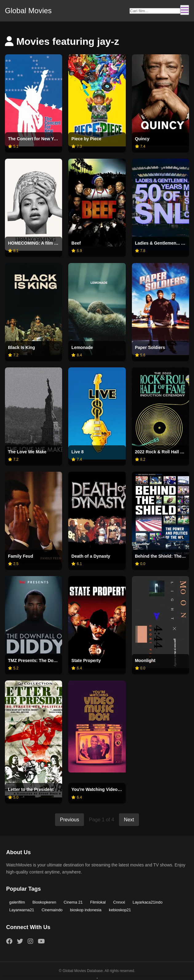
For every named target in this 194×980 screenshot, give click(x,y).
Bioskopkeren (45, 902)
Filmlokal (98, 902)
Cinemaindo (52, 910)
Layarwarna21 (22, 910)
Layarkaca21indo (148, 902)
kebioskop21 (120, 910)
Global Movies (28, 11)
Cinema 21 (73, 902)
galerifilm (17, 902)
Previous (69, 820)
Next (129, 820)
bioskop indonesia (86, 910)
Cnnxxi (119, 902)
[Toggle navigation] (185, 10)
